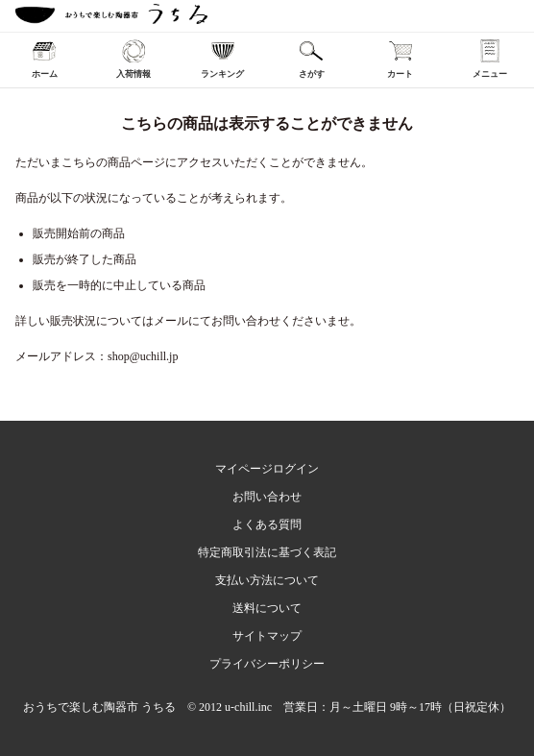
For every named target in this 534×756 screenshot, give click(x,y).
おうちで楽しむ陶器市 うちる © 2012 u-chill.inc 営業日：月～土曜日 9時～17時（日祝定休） (267, 707)
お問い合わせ (267, 497)
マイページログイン (267, 469)
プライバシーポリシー (267, 664)
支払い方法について (267, 580)
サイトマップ (267, 636)
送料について (267, 608)
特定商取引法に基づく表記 (267, 552)
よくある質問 (267, 524)
